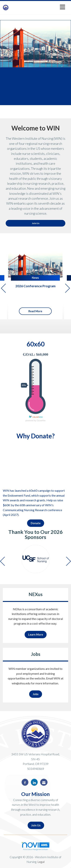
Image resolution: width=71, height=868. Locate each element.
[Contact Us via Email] (44, 782)
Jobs (36, 694)
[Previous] (3, 289)
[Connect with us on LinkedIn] (34, 782)
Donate (36, 523)
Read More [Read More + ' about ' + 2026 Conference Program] (35, 311)
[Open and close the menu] (38, 7)
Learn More (36, 635)
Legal (41, 862)
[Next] (68, 289)
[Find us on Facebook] (25, 782)
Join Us (36, 223)
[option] (35, 559)
